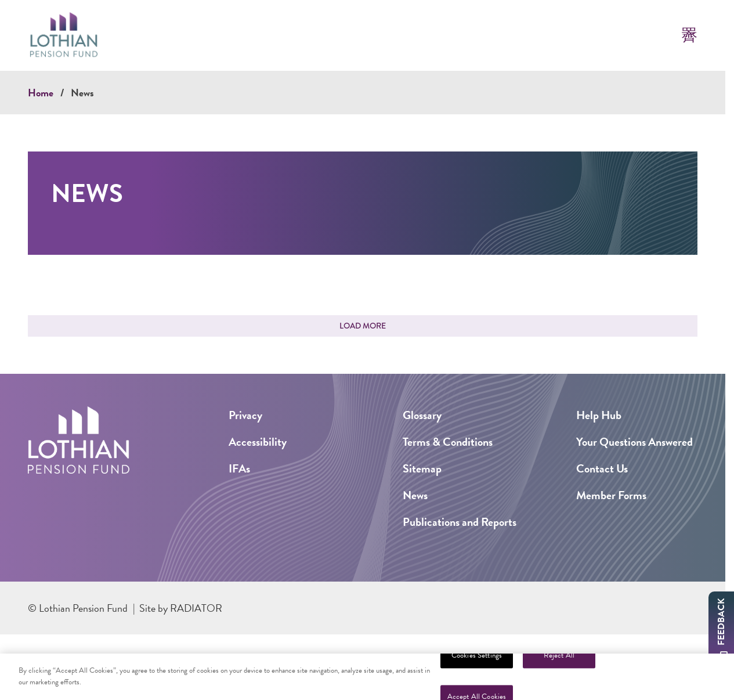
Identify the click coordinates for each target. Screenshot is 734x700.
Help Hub (599, 415)
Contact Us (602, 468)
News (82, 93)
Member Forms (611, 495)
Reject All (559, 661)
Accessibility (258, 442)
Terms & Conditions (448, 442)
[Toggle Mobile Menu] (689, 35)
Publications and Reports (460, 522)
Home (41, 93)
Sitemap (422, 468)
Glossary (422, 415)
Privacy (245, 415)
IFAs (239, 468)
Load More (363, 326)
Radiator (196, 608)
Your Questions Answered (634, 442)
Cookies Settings (477, 661)
